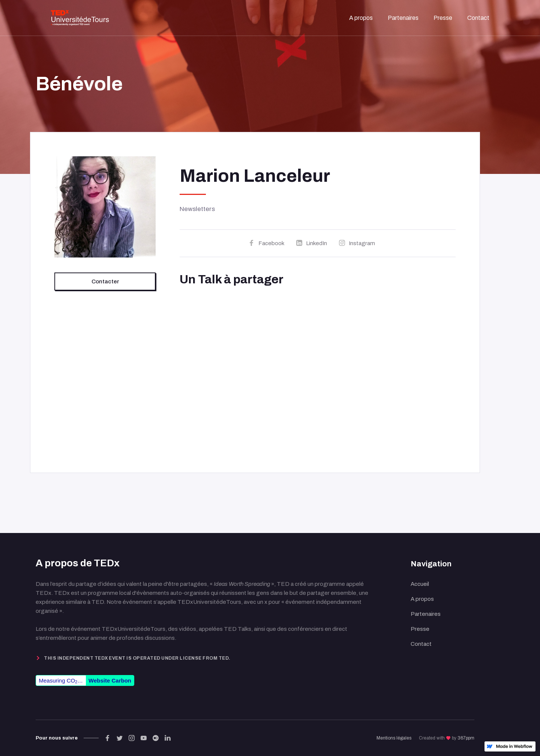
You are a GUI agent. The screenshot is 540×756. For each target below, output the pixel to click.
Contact (421, 644)
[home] (80, 18)
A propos (422, 599)
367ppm (466, 738)
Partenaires (426, 614)
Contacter (105, 281)
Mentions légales (394, 738)
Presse (420, 629)
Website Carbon (110, 680)
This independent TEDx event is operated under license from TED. (137, 658)
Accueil (420, 584)
